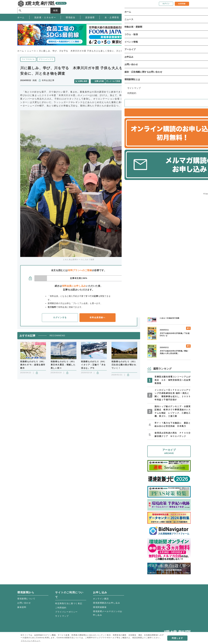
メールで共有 (116, 80)
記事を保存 (84, 80)
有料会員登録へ (97, 316)
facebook (131, 81)
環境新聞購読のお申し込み (107, 603)
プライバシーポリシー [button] (31, 641)
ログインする (60, 316)
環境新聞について (26, 599)
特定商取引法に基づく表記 (69, 603)
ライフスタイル (28, 59)
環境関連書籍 (100, 607)
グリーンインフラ (46, 59)
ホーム (21, 51)
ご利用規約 (61, 608)
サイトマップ (62, 616)
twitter (126, 81)
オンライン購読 (101, 599)
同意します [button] (177, 638)
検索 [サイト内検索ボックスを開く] (185, 7)
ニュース (31, 51)
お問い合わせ (24, 603)
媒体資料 (22, 607)
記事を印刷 (100, 80)
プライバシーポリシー (66, 612)
